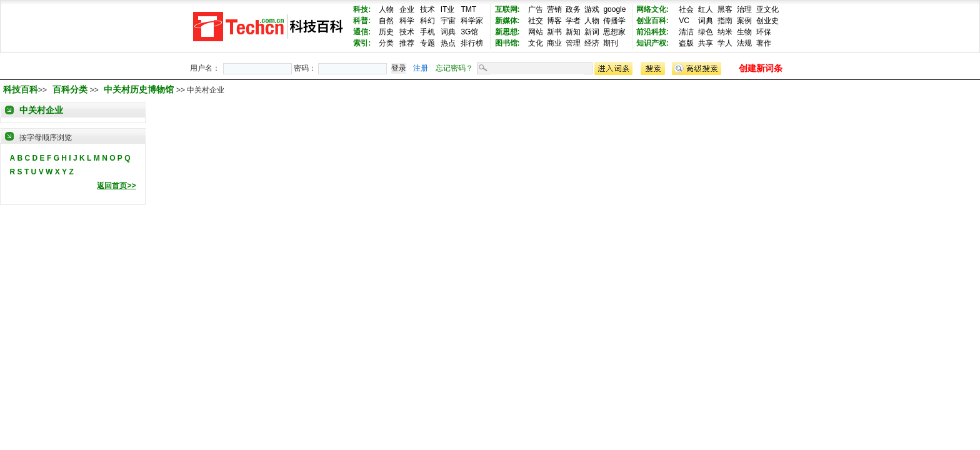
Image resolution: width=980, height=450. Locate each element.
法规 (744, 43)
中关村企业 (41, 110)
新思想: (507, 32)
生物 (744, 32)
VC (684, 21)
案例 (744, 21)
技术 (427, 9)
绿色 (706, 32)
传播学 (614, 21)
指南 (725, 21)
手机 (427, 32)
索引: (362, 43)
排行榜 (472, 43)
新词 (592, 32)
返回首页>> (116, 186)
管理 (573, 43)
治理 (744, 9)
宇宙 (448, 21)
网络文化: (652, 9)
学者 (573, 21)
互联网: (507, 9)
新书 (554, 32)
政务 (573, 9)
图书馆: (507, 43)
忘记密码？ (454, 68)
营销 (554, 9)
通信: (362, 32)
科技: (362, 9)
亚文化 (767, 9)
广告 (536, 9)
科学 (407, 21)
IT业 (448, 9)
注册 (421, 68)
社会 (686, 9)
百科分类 (70, 89)
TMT (468, 9)
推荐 (407, 43)
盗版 (686, 43)
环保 (764, 32)
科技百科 (21, 89)
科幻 (427, 21)
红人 (706, 9)
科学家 (472, 21)
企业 (407, 9)
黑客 (725, 9)
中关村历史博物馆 (140, 89)
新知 (573, 32)
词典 (448, 32)
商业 (554, 43)
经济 (592, 43)
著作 (764, 43)
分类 (386, 43)
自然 (386, 21)
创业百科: (652, 21)
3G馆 (469, 32)
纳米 (725, 32)
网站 (536, 32)
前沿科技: (652, 32)
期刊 (611, 43)
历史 (386, 32)
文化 (536, 43)
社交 (536, 21)
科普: (362, 21)
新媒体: (507, 21)
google (614, 9)
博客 (554, 21)
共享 (706, 43)
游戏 (592, 9)
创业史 (767, 21)
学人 (725, 43)
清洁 (686, 32)
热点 (448, 43)
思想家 (614, 32)
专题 (427, 43)
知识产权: (652, 43)
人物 (386, 9)
